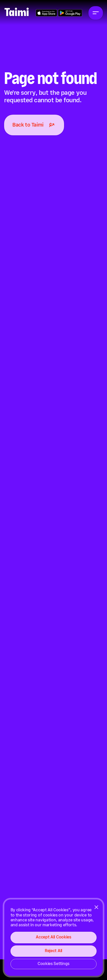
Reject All (53, 951)
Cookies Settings (53, 964)
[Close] (96, 907)
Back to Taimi (34, 125)
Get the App (46, 13)
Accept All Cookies (53, 937)
